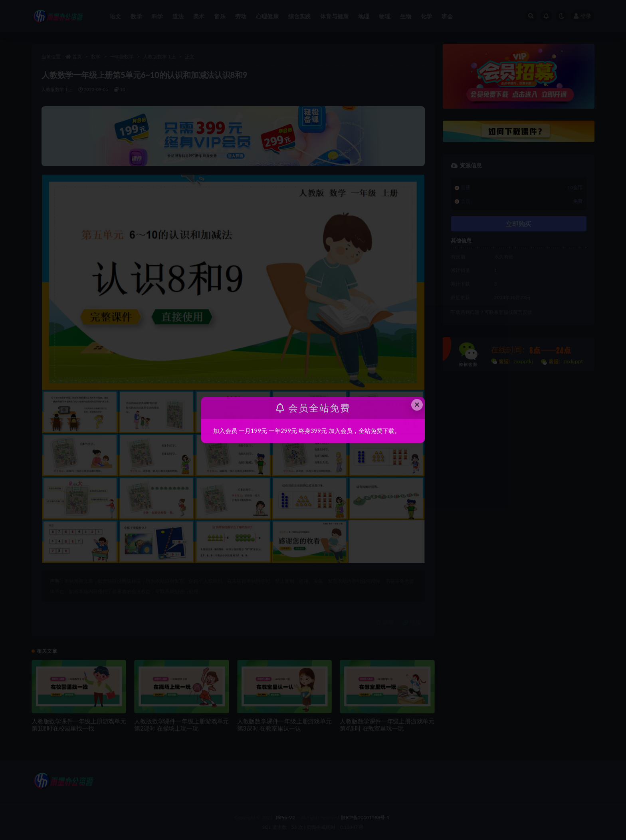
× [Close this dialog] (417, 404)
